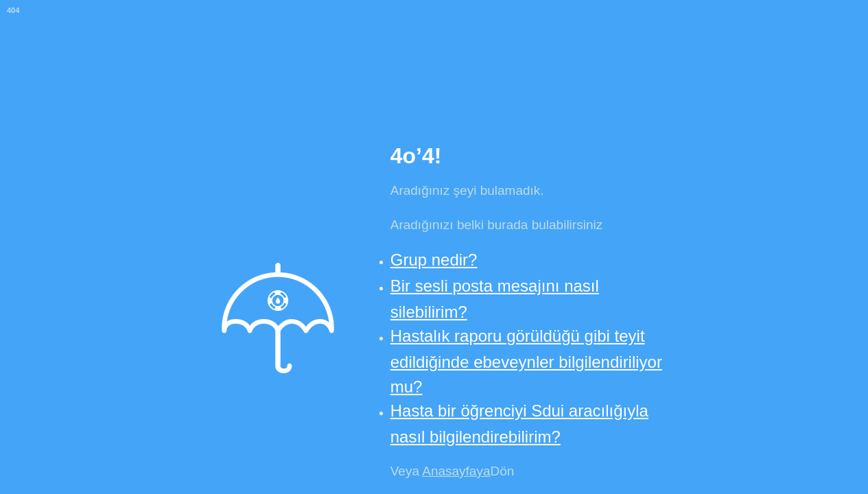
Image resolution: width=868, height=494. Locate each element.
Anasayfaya (456, 471)
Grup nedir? (434, 260)
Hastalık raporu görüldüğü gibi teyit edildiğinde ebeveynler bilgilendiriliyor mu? (526, 361)
